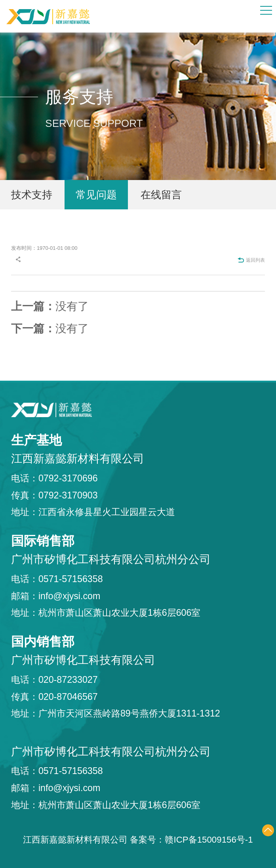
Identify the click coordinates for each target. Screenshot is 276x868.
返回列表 (251, 260)
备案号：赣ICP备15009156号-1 (191, 840)
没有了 (50, 306)
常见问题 (96, 195)
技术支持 (32, 195)
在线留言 (161, 195)
